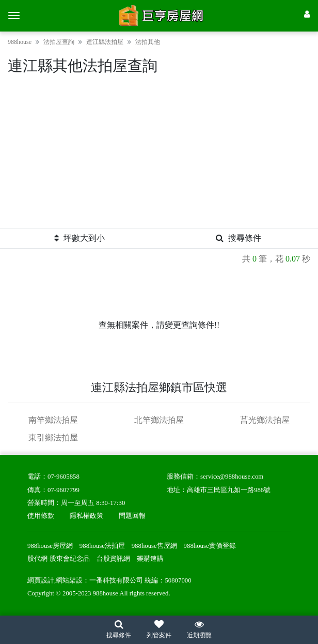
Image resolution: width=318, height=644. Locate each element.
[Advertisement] (159, 156)
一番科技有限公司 (116, 580)
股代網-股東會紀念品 (59, 559)
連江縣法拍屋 (105, 42)
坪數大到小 (79, 238)
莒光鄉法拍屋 (265, 420)
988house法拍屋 (102, 546)
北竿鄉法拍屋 (159, 420)
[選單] (14, 16)
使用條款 (41, 516)
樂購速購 (150, 559)
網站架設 (69, 580)
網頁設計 (41, 580)
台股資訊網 (113, 559)
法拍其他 (148, 42)
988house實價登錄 (210, 546)
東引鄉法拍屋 (53, 438)
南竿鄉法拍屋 (53, 420)
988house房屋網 (50, 546)
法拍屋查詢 (59, 42)
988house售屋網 (154, 546)
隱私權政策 (86, 516)
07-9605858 (63, 477)
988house (20, 42)
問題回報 (132, 516)
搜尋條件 (239, 238)
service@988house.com (232, 477)
